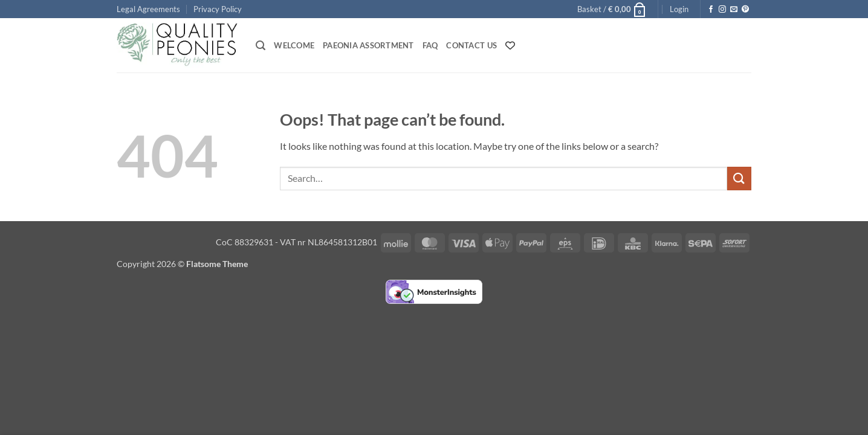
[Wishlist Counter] (510, 45)
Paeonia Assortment (368, 45)
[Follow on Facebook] (711, 10)
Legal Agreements (148, 9)
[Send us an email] (734, 10)
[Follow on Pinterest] (745, 10)
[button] (612, 9)
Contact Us (471, 45)
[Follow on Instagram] (722, 10)
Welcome (294, 45)
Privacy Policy (218, 9)
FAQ (430, 45)
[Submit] (739, 179)
